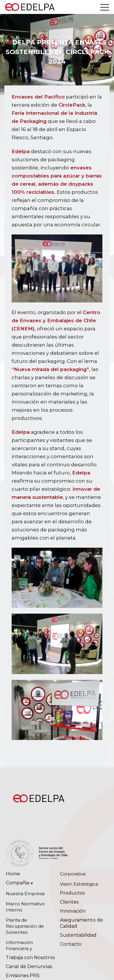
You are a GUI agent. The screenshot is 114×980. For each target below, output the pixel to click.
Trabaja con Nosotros (30, 957)
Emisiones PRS (23, 975)
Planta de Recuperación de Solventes (25, 926)
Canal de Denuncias (29, 966)
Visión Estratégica (79, 884)
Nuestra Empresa (25, 894)
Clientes (69, 902)
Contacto (71, 944)
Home (13, 874)
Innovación (73, 911)
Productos (72, 893)
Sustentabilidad (78, 935)
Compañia (17, 883)
